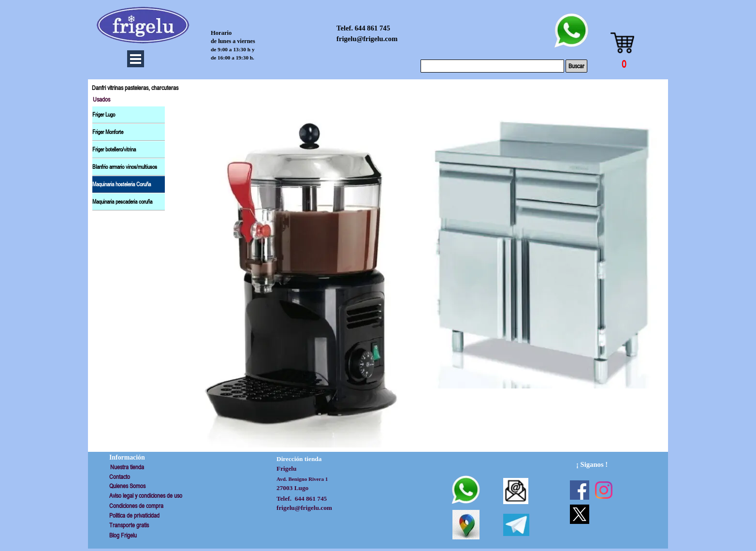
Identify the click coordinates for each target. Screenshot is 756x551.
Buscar (576, 66)
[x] (580, 514)
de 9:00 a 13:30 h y (233, 49)
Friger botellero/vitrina (114, 149)
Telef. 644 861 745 (363, 28)
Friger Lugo (104, 115)
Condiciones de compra (136, 506)
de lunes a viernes (233, 41)
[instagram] (604, 490)
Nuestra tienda (127, 467)
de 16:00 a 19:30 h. (233, 58)
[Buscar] (492, 66)
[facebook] (580, 490)
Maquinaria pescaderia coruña (122, 202)
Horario (221, 33)
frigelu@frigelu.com (367, 39)
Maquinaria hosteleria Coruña (122, 184)
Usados (102, 99)
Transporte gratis (129, 525)
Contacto (120, 477)
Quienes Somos (127, 486)
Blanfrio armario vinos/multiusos (125, 167)
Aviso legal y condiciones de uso (146, 496)
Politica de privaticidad (134, 515)
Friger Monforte (108, 132)
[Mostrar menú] (136, 59)
